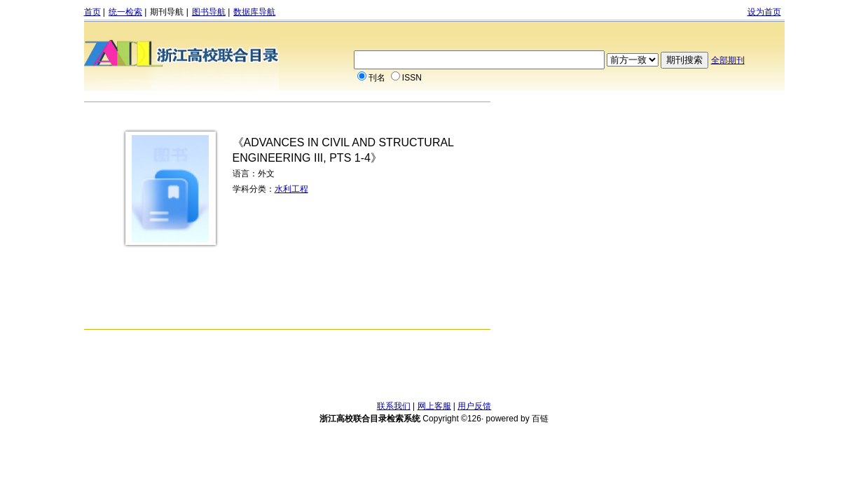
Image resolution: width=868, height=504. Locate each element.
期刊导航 (167, 12)
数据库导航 (254, 12)
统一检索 (125, 12)
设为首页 (764, 12)
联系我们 (394, 406)
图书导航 (209, 12)
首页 (92, 12)
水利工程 (291, 189)
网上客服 (434, 406)
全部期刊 (728, 60)
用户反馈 (474, 406)
